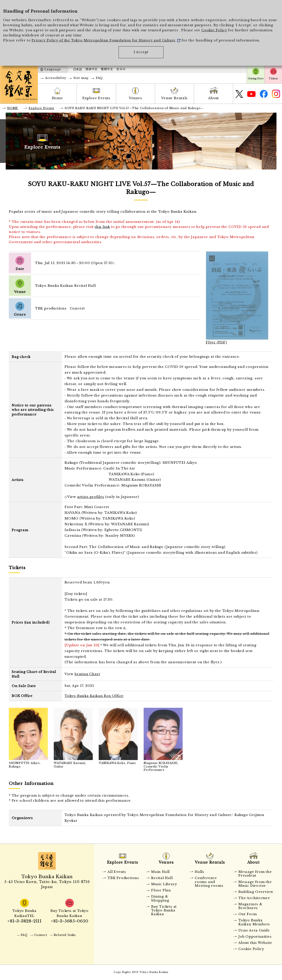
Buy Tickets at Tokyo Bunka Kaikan (164, 910)
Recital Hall (162, 878)
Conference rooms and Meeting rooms (209, 882)
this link (102, 227)
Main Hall (160, 872)
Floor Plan (161, 890)
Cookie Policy (214, 30)
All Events (117, 872)
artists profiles (91, 497)
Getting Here (256, 78)
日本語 (78, 69)
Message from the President (255, 874)
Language (53, 69)
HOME (13, 108)
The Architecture (254, 898)
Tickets (273, 78)
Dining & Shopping (160, 898)
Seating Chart (87, 674)
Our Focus (248, 914)
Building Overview (256, 892)
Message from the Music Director (255, 884)
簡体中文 (92, 69)
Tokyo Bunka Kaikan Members (254, 922)
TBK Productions (123, 878)
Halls (199, 872)
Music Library (164, 884)
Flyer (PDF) (216, 342)
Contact (41, 935)
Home (57, 98)
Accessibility (56, 78)
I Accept (141, 52)
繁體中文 (107, 69)
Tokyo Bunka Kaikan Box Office (94, 696)
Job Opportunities (255, 937)
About (213, 98)
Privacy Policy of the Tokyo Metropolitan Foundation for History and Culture (106, 40)
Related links (65, 935)
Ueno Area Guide (254, 930)
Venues (135, 98)
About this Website (255, 943)
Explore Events (96, 98)
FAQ (99, 78)
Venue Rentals (174, 98)
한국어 (121, 69)
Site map (81, 78)
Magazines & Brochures (250, 906)
